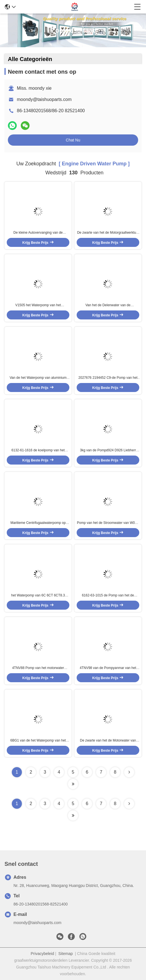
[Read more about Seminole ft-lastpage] (73, 815)
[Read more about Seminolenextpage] (129, 804)
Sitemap (66, 954)
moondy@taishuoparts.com (44, 99)
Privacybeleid (42, 954)
